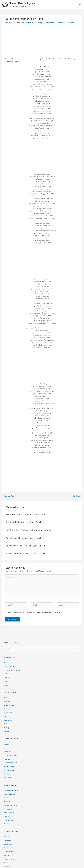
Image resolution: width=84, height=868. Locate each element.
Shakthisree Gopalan (11, 848)
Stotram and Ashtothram (52, 22)
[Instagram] (47, 856)
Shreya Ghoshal (9, 838)
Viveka (6, 707)
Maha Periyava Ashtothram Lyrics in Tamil (24, 513)
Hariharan (7, 785)
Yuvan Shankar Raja (10, 742)
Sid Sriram (7, 798)
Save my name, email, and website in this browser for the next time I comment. (34, 608)
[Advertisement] (42, 41)
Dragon (6, 677)
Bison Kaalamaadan (10, 661)
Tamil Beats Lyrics (22, 3)
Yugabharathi (8, 703)
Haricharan (7, 805)
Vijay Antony (8, 762)
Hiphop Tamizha (9, 752)
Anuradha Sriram (9, 831)
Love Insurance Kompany (12, 664)
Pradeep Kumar (9, 802)
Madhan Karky (8, 710)
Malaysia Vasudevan (11, 778)
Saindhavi (7, 844)
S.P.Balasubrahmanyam (12, 775)
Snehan (6, 720)
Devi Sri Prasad (9, 756)
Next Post (77, 495)
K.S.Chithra (7, 824)
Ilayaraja (7, 732)
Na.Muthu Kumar (9, 697)
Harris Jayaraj (8, 759)
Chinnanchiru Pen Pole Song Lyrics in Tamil (25, 544)
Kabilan (6, 713)
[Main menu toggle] (80, 4)
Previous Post (8, 495)
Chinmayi (7, 841)
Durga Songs (23, 22)
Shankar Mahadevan (10, 788)
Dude (5, 657)
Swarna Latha (8, 827)
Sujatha (6, 834)
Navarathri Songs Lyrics (36, 22)
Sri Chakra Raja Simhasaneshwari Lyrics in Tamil (27, 529)
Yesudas (7, 782)
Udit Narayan (8, 792)
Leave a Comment (11, 22)
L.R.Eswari (7, 821)
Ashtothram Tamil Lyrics (13, 61)
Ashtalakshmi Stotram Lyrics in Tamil (22, 521)
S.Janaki (7, 817)
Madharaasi (8, 667)
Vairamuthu (8, 693)
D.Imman (7, 746)
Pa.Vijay (6, 717)
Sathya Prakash (9, 795)
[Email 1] (40, 856)
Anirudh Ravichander (11, 749)
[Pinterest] (44, 856)
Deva (5, 736)
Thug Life (7, 671)
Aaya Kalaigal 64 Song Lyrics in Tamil (22, 536)
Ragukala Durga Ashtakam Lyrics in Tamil (24, 552)
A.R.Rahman (8, 739)
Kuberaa (6, 674)
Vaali (5, 690)
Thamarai (7, 700)
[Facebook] (37, 856)
